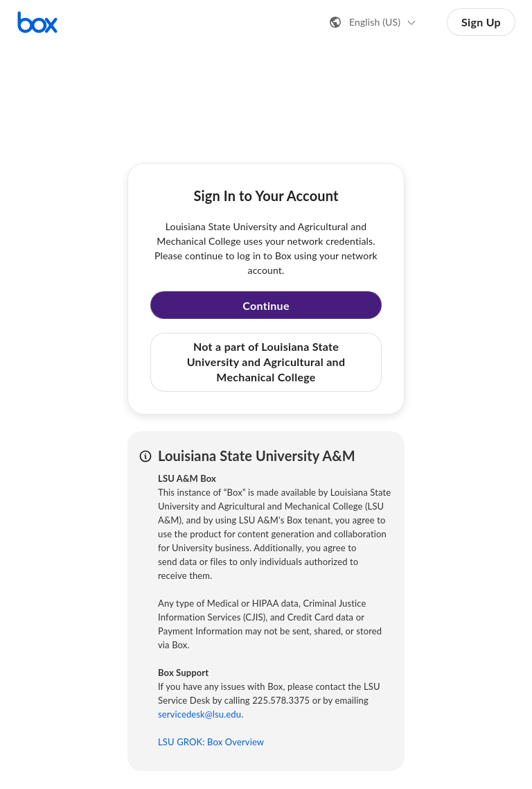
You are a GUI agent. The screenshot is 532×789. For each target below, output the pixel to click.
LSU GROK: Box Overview (211, 742)
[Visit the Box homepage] (37, 22)
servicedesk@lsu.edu (199, 714)
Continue (266, 305)
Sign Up (481, 22)
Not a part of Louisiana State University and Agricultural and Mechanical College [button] (266, 362)
